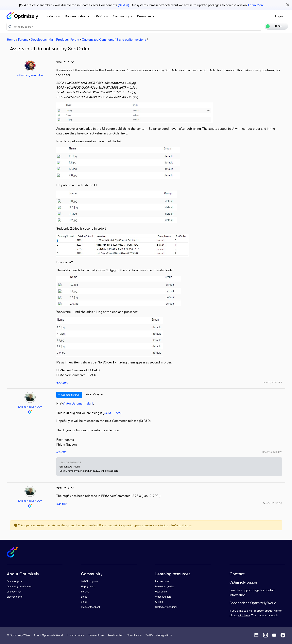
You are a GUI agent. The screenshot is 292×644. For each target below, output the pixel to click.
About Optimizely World (48, 635)
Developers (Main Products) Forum (55, 39)
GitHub (159, 602)
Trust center (115, 635)
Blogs (84, 597)
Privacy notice (76, 635)
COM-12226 (112, 413)
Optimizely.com (15, 581)
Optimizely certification (19, 586)
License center (15, 597)
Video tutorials (163, 597)
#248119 (61, 504)
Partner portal (163, 581)
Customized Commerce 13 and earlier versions (114, 39)
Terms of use (96, 635)
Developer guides (165, 586)
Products (52, 16)
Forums (23, 39)
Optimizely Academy (166, 607)
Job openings (14, 592)
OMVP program (89, 581)
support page (250, 590)
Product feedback (91, 607)
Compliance (134, 635)
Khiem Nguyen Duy (30, 407)
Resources (146, 16)
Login (279, 16)
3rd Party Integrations (159, 635)
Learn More (256, 5)
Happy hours (88, 586)
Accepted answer (69, 395)
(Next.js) (123, 5)
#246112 (61, 452)
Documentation (77, 16)
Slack (84, 602)
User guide (161, 592)
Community (123, 16)
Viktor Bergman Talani (30, 75)
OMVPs (101, 16)
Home (11, 39)
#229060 (62, 383)
